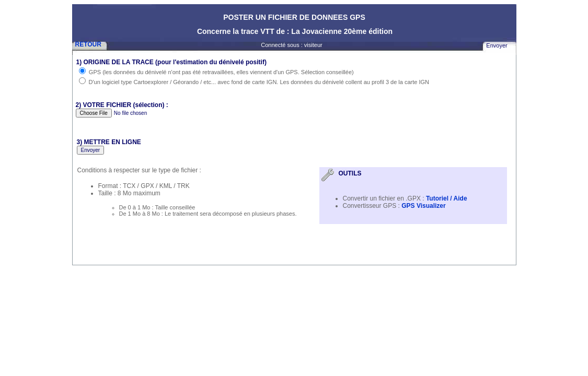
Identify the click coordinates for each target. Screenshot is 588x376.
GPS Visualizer (423, 206)
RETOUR (88, 44)
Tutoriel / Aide (447, 198)
